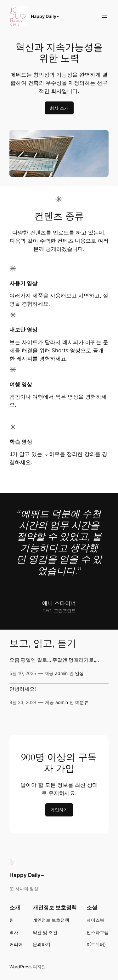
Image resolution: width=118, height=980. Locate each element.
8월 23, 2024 (23, 702)
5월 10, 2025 (23, 673)
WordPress (20, 967)
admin (61, 673)
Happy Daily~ (45, 16)
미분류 (82, 702)
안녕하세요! (23, 689)
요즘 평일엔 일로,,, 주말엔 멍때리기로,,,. (54, 660)
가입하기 (59, 810)
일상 (79, 673)
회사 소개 (59, 108)
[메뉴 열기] (105, 16)
